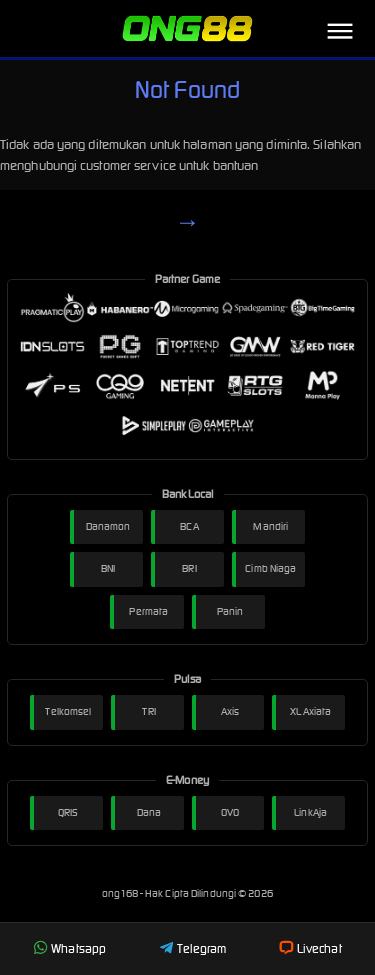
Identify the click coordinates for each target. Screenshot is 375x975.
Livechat (310, 948)
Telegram (193, 948)
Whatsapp (69, 948)
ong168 (121, 893)
